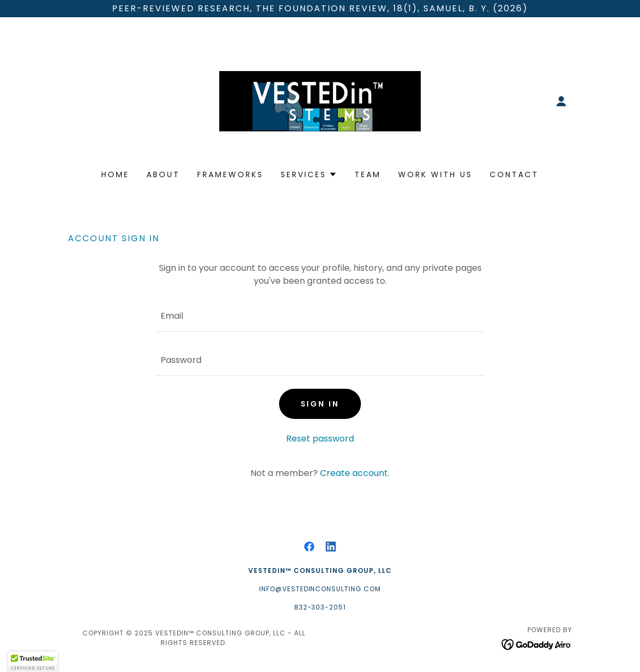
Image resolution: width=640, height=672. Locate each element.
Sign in (320, 404)
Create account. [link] (355, 473)
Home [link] (115, 174)
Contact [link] (514, 174)
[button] (561, 101)
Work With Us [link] (435, 174)
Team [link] (368, 174)
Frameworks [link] (230, 174)
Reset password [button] (320, 439)
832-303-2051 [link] (320, 607)
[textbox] (320, 316)
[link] (320, 100)
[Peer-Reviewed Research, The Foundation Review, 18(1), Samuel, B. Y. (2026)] (320, 9)
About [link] (163, 174)
